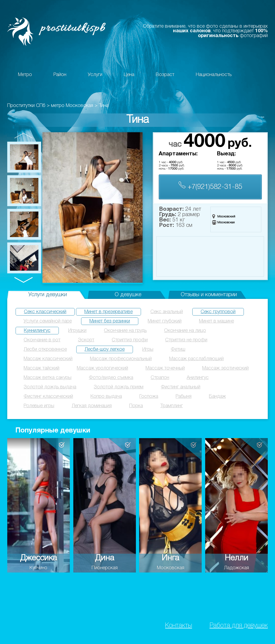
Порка (136, 406)
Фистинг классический (48, 396)
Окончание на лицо (185, 331)
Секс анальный (167, 312)
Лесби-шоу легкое (105, 349)
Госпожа (149, 396)
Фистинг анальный (181, 387)
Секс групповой (218, 312)
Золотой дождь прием (119, 387)
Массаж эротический (225, 368)
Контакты (179, 626)
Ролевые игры (39, 406)
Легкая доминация (92, 406)
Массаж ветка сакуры (48, 378)
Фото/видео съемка (111, 378)
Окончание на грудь (125, 331)
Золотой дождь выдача (50, 387)
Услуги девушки (48, 295)
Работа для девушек (239, 626)
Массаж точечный (165, 368)
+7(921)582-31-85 (210, 186)
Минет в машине (216, 321)
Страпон (160, 378)
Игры (148, 349)
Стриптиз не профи (186, 340)
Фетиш (178, 349)
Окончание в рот (42, 340)
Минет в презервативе (108, 312)
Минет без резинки (110, 321)
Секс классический (45, 312)
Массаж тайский (41, 368)
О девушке (128, 295)
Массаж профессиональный (121, 359)
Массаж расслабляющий (196, 359)
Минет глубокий (165, 321)
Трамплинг (172, 406)
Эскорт (86, 340)
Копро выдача (106, 396)
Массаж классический (48, 359)
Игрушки (77, 331)
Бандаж (217, 396)
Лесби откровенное (45, 349)
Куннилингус (37, 331)
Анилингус (198, 378)
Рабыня (184, 396)
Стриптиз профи (130, 340)
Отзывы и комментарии (209, 295)
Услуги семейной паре (48, 321)
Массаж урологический (102, 368)
